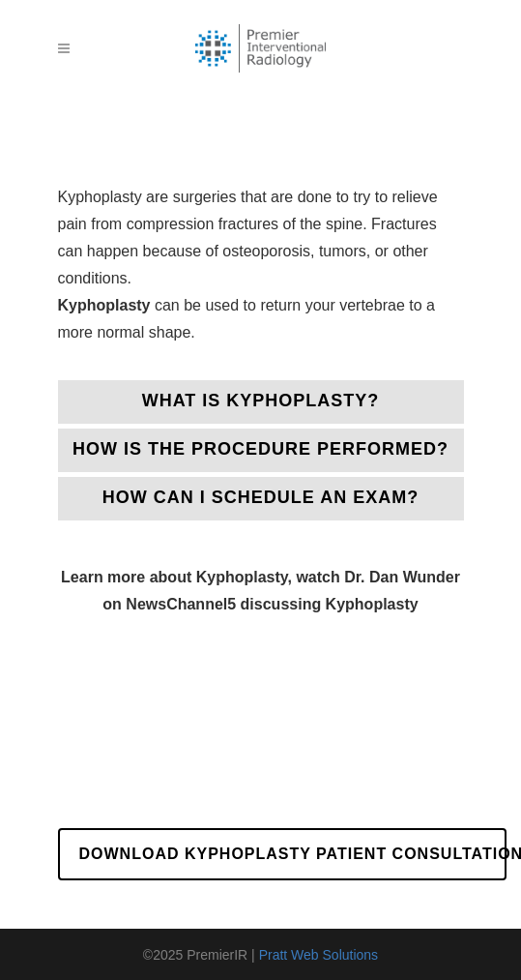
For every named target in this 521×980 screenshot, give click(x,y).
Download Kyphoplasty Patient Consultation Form (293, 854)
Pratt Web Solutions (318, 955)
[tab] (261, 402)
